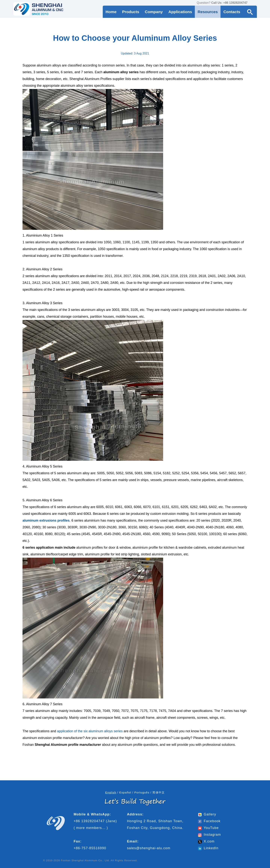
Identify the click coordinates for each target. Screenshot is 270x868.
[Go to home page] (38, 9)
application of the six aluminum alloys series (90, 731)
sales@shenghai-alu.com (149, 848)
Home (111, 12)
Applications (180, 12)
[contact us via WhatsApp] (251, 3)
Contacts (232, 12)
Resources (208, 12)
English (111, 792)
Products (131, 12)
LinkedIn (208, 848)
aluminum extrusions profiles (46, 520)
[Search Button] (250, 12)
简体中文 (159, 792)
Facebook (209, 821)
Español (125, 792)
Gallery (207, 814)
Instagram (209, 835)
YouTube (208, 828)
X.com (206, 841)
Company (154, 12)
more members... (91, 828)
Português (142, 792)
